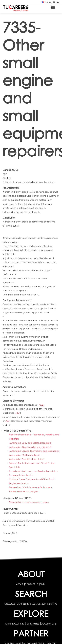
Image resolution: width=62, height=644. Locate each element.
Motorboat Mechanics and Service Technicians (34, 471)
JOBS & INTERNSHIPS (47, 604)
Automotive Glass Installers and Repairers (30, 447)
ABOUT (20, 584)
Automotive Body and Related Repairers (30, 443)
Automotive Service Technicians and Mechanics (34, 451)
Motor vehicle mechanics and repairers (30, 502)
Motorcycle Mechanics (21, 475)
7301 (8, 421)
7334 (18, 413)
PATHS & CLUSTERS (15, 624)
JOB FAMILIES (32, 624)
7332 (41, 405)
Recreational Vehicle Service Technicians (31, 487)
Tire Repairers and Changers (24, 491)
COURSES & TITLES (26, 604)
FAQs (42, 584)
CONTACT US (31, 584)
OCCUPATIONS (48, 624)
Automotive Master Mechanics (25, 455)
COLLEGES (10, 604)
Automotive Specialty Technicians (27, 459)
